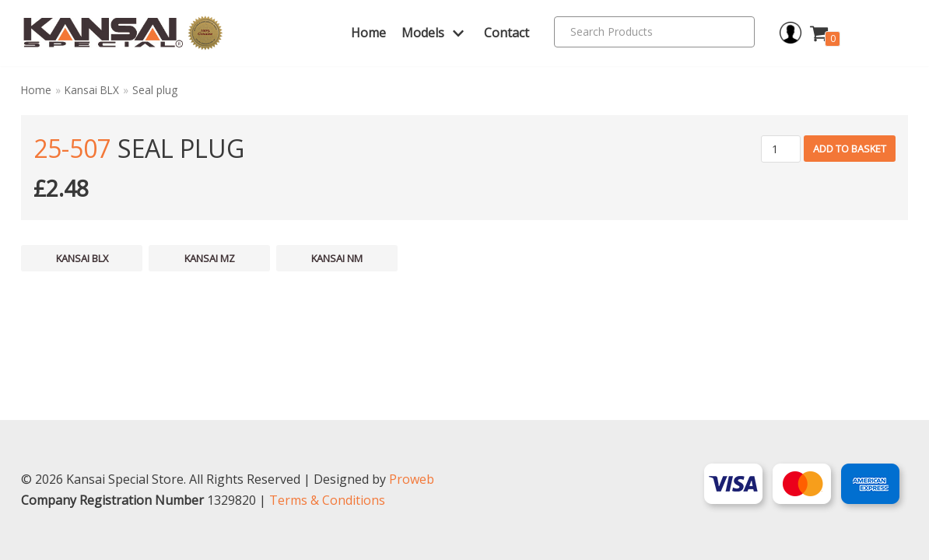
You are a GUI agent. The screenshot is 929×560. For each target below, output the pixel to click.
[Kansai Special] (123, 33)
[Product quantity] (781, 149)
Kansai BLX (92, 90)
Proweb (412, 479)
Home (368, 33)
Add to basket (850, 149)
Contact (507, 33)
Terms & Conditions (327, 500)
